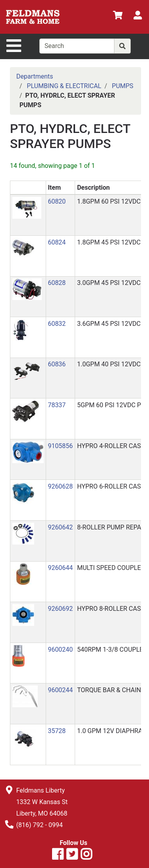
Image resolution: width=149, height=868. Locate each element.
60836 (57, 364)
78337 (57, 405)
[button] (27, 207)
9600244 (60, 690)
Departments (35, 76)
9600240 (60, 650)
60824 (57, 242)
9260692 (60, 609)
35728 (57, 731)
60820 (57, 201)
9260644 (60, 568)
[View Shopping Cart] (118, 16)
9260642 (60, 527)
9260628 (60, 486)
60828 (57, 283)
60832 (57, 324)
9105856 (60, 446)
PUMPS (123, 86)
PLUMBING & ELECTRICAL (64, 86)
